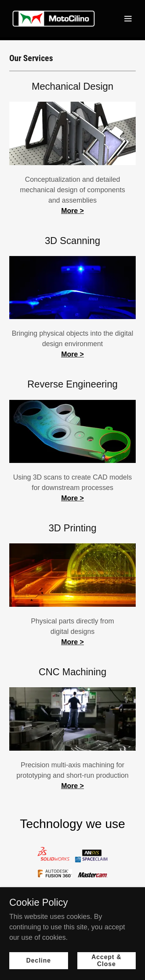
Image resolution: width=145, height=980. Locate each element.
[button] (128, 19)
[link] (54, 19)
